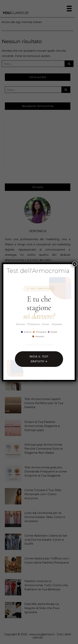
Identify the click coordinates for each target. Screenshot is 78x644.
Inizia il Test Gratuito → (39, 359)
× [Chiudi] (75, 264)
